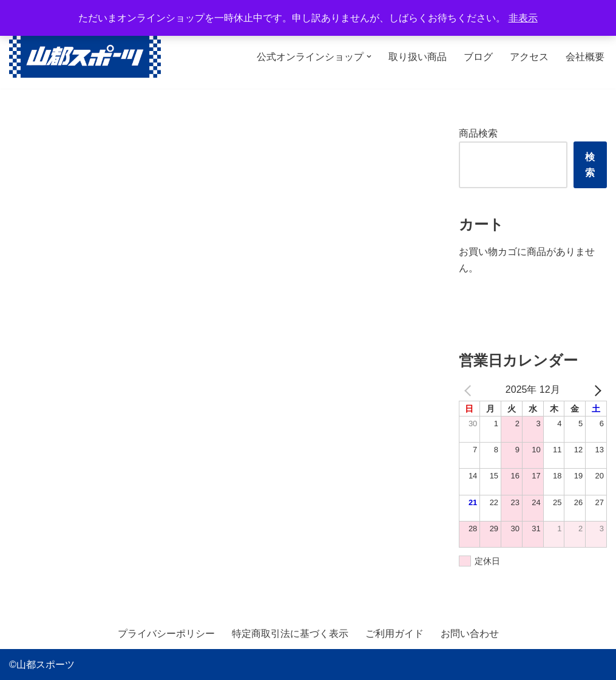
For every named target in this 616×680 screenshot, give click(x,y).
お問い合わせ (470, 634)
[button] (369, 56)
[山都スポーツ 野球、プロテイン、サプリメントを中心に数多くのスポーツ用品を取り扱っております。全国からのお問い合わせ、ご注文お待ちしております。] (85, 57)
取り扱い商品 (418, 57)
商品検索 (478, 133)
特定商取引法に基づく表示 (290, 634)
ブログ (478, 57)
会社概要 (585, 57)
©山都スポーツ (42, 665)
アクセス (529, 57)
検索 (590, 165)
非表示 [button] (523, 18)
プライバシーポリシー (166, 634)
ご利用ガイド (394, 634)
